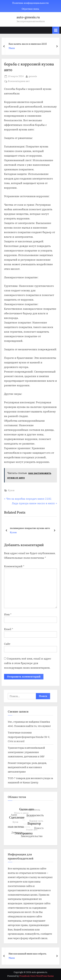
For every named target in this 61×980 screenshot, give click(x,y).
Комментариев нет (19, 81)
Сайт (7, 644)
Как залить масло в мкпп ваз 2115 (29, 44)
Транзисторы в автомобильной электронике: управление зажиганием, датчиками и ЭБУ (26, 752)
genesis (33, 76)
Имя (8, 614)
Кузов (11, 490)
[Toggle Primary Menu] (56, 30)
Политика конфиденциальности (30, 3)
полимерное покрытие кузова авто (30, 528)
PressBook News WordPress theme (37, 976)
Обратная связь (30, 9)
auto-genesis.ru (28, 17)
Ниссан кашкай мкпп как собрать (29, 953)
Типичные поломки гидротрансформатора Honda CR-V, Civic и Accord (29, 737)
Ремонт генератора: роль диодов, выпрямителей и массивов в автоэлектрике (27, 767)
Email (9, 629)
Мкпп (13, 48)
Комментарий (14, 566)
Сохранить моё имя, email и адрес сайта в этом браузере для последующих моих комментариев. (28, 663)
